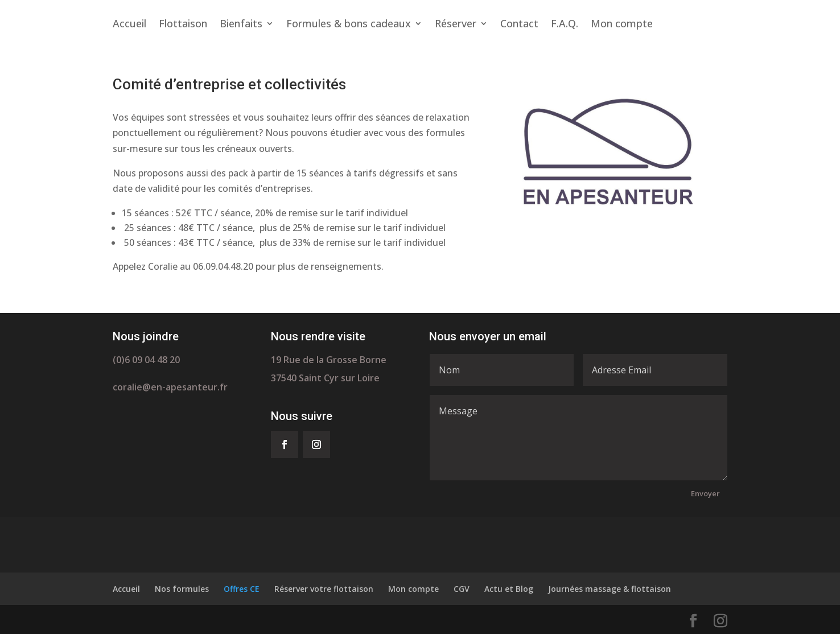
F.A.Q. (565, 25)
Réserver (456, 25)
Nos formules (182, 589)
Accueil (129, 25)
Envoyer (705, 493)
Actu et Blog (509, 589)
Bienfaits (241, 25)
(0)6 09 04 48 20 (146, 360)
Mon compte (622, 25)
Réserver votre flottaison (324, 589)
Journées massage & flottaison (610, 589)
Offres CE (242, 589)
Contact (519, 25)
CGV (462, 589)
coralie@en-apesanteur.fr (170, 387)
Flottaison (183, 25)
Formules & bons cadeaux (349, 25)
